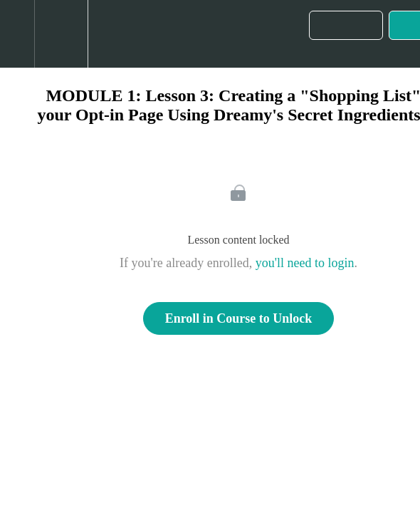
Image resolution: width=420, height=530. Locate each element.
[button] (17, 34)
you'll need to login (305, 263)
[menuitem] (61, 34)
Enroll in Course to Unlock (239, 318)
